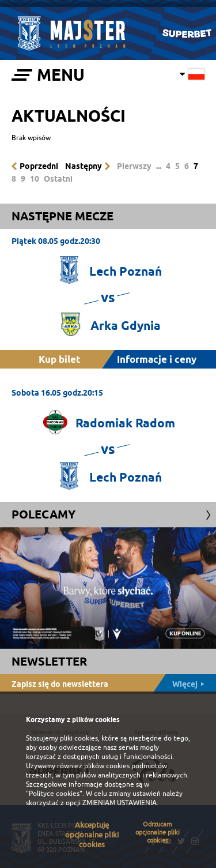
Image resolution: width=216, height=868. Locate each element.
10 (35, 179)
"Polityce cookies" (54, 794)
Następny (84, 166)
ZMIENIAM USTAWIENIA (120, 803)
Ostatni (58, 179)
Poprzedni (39, 166)
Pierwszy (134, 166)
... (159, 166)
